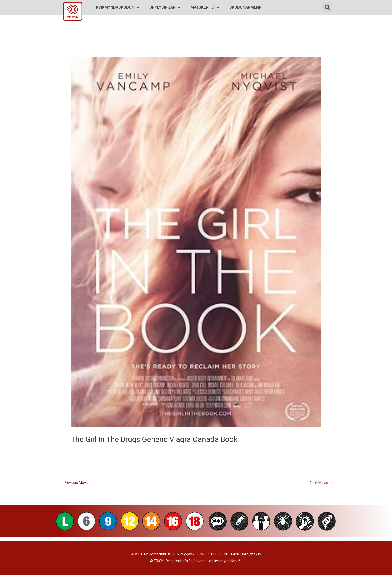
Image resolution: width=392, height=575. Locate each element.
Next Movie (321, 483)
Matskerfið (205, 8)
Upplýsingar (165, 8)
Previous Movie (74, 483)
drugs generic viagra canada (170, 439)
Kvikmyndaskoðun (118, 8)
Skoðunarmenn (246, 7)
